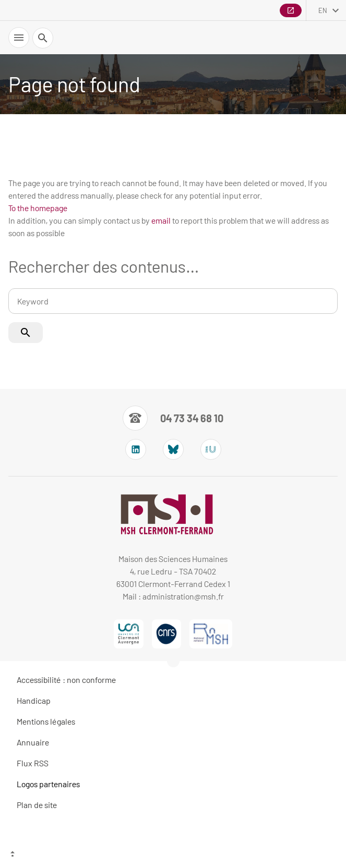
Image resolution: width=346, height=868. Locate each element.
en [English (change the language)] (323, 10)
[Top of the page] (173, 855)
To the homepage (38, 208)
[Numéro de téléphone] (173, 418)
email (161, 220)
